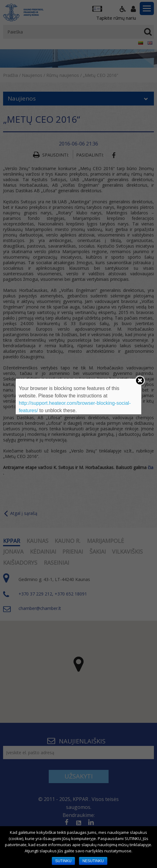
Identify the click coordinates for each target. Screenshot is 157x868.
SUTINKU (63, 861)
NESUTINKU (93, 861)
